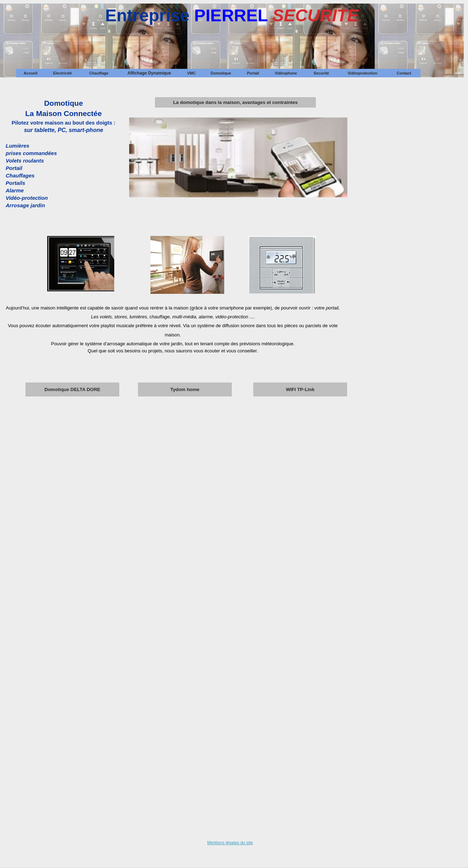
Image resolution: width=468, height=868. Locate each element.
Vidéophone (286, 73)
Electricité (63, 73)
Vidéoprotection (363, 73)
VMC (191, 73)
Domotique (221, 73)
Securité (321, 73)
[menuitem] (31, 73)
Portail (253, 73)
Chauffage (99, 73)
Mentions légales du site (230, 843)
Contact (404, 73)
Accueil (30, 73)
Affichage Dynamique (149, 73)
